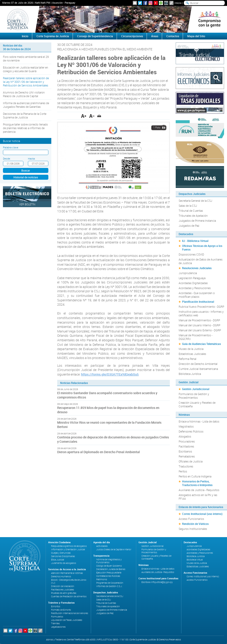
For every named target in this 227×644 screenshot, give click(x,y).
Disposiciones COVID (191, 254)
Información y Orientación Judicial (68, 549)
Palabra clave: (11, 147)
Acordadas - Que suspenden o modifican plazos (197, 295)
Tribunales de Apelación (193, 216)
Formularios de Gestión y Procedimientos (194, 396)
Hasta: (32, 159)
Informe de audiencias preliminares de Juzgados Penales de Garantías (26, 105)
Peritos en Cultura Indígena (195, 476)
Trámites (55, 623)
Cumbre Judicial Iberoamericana (198, 369)
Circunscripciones (132, 36)
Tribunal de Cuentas (191, 211)
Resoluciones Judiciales (197, 268)
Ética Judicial (58, 560)
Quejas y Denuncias (61, 553)
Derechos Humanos (61, 576)
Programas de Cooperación (110, 583)
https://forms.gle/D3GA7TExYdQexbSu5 (110, 374)
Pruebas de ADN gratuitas (64, 593)
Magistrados (186, 426)
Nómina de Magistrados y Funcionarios (109, 561)
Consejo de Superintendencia (95, 36)
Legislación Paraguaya (192, 278)
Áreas (155, 36)
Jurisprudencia (188, 273)
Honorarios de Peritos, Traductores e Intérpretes (197, 483)
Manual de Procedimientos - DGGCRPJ (195, 337)
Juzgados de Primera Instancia (197, 221)
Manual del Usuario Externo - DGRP (200, 330)
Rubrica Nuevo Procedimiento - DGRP (201, 307)
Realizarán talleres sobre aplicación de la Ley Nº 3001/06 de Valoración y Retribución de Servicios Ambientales (26, 82)
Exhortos (56, 606)
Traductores (186, 466)
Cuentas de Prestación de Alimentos (69, 596)
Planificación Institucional (198, 302)
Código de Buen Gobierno (109, 566)
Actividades (102, 546)
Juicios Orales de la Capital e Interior (114, 549)
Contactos (173, 36)
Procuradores (187, 441)
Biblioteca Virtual (195, 560)
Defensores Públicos (191, 431)
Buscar (26, 170)
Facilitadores (186, 446)
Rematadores (187, 456)
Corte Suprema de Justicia (53, 36)
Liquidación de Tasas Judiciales (67, 620)
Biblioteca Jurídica (190, 374)
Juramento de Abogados (64, 563)
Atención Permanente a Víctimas (67, 573)
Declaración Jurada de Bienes (111, 569)
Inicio (178, 3)
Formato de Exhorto (61, 610)
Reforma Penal (188, 359)
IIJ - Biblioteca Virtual (195, 241)
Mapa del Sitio (196, 36)
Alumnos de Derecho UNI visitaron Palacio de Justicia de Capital (24, 94)
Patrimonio (102, 579)
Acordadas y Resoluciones (195, 288)
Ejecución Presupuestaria (109, 573)
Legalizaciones (58, 627)
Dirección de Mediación (63, 586)
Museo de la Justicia (191, 349)
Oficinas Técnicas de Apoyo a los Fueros (202, 248)
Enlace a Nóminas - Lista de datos (199, 421)
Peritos (183, 471)
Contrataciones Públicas (108, 576)
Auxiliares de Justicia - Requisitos (199, 490)
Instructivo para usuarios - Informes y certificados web (201, 313)
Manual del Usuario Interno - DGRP (199, 325)
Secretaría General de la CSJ (195, 201)
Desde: (7, 159)
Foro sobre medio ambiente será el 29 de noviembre (26, 59)
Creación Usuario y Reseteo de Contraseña (197, 404)
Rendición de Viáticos (195, 524)
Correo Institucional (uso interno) (202, 514)
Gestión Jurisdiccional (196, 389)
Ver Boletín (27, 204)
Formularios (57, 617)
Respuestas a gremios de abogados (69, 546)
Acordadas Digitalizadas (193, 283)
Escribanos (185, 451)
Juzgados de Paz (189, 226)
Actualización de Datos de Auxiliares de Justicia (201, 261)
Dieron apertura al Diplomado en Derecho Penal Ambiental (99, 452)
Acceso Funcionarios (191, 519)
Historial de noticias (26, 177)
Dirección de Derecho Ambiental (198, 364)
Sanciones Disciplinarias (63, 556)
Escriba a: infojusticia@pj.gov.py (157, 582)
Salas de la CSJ (188, 206)
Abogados (185, 436)
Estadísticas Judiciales (192, 354)
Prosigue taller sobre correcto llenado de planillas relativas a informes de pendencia (25, 128)
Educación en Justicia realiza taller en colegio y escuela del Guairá (26, 69)
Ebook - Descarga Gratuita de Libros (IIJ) (69, 581)
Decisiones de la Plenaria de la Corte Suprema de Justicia (25, 116)
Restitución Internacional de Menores (70, 613)
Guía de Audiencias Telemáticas (201, 344)
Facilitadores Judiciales (63, 590)
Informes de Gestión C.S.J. (109, 586)
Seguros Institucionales (193, 529)
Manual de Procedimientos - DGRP (199, 320)
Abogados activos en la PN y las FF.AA (198, 497)
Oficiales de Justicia (191, 461)
